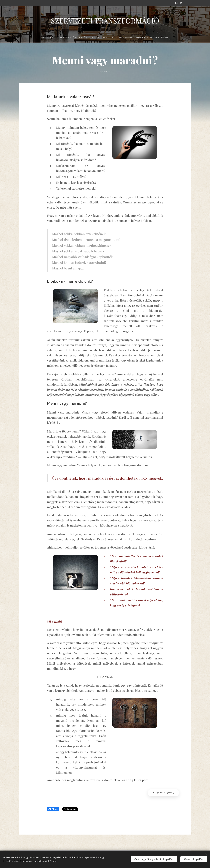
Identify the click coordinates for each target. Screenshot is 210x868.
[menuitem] (50, 37)
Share (53, 809)
